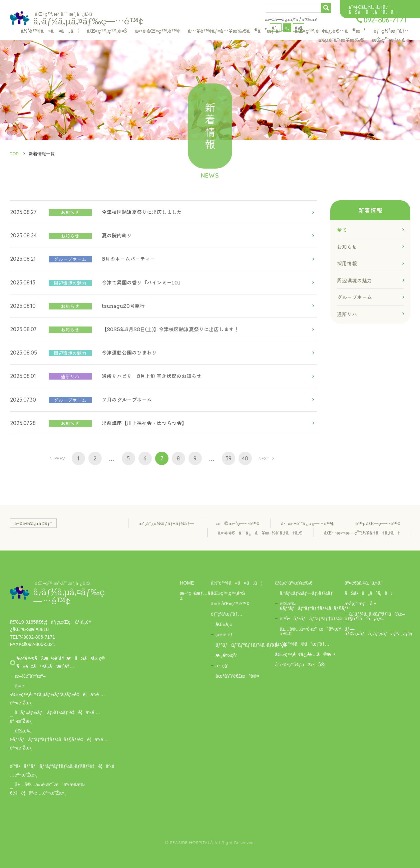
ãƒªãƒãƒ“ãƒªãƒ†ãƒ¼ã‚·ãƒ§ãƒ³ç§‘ (251, 645)
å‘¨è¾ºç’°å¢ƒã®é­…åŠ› (300, 665)
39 (229, 458)
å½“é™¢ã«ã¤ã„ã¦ (50, 30)
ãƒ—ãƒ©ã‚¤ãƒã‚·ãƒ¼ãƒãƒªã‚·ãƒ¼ (378, 631)
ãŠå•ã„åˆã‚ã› (373, 12)
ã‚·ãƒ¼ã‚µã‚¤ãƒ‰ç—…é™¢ (88, 18)
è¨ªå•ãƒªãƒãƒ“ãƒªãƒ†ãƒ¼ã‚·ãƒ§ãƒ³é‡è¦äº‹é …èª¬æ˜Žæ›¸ (62, 771)
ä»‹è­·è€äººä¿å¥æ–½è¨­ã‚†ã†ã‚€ (260, 532)
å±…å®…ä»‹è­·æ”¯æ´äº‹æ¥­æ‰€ (311, 631)
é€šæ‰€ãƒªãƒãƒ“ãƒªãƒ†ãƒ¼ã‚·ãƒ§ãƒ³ (314, 606)
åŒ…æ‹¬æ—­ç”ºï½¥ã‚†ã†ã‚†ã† (362, 532)
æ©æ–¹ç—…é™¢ (238, 523)
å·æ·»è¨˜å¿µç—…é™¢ (307, 523)
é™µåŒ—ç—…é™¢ (378, 523)
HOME (187, 583)
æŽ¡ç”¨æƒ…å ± (391, 39)
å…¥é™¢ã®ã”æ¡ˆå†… (302, 644)
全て (342, 230)
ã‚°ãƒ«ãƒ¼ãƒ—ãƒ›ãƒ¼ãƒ (306, 593)
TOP (15, 154)
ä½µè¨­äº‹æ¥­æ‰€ (341, 39)
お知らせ (347, 247)
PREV (60, 458)
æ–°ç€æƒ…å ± (195, 596)
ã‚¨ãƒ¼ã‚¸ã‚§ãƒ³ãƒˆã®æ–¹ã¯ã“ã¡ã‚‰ (377, 616)
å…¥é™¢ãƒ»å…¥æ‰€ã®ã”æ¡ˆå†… (237, 30)
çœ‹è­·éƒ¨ (225, 635)
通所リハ (347, 314)
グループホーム (354, 297)
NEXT (264, 458)
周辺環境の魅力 (354, 280)
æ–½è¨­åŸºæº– (30, 676)
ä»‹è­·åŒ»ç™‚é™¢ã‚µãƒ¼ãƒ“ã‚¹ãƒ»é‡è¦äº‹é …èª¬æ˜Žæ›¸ (58, 694)
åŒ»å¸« (224, 624)
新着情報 (370, 210)
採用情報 (347, 263)
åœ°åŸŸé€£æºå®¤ (237, 676)
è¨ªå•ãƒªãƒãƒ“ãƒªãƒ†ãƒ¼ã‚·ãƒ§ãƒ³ (319, 619)
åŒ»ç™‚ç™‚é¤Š (107, 30)
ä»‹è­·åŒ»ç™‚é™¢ (157, 30)
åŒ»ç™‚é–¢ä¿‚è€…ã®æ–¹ (330, 30)
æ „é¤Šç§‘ (226, 655)
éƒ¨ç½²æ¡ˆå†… (392, 30)
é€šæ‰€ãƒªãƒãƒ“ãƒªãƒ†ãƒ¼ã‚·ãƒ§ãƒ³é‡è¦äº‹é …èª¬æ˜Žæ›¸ (60, 739)
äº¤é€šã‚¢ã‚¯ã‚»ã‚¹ (368, 7)
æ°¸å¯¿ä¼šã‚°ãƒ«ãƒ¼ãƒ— (166, 523)
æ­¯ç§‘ (222, 666)
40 (245, 458)
